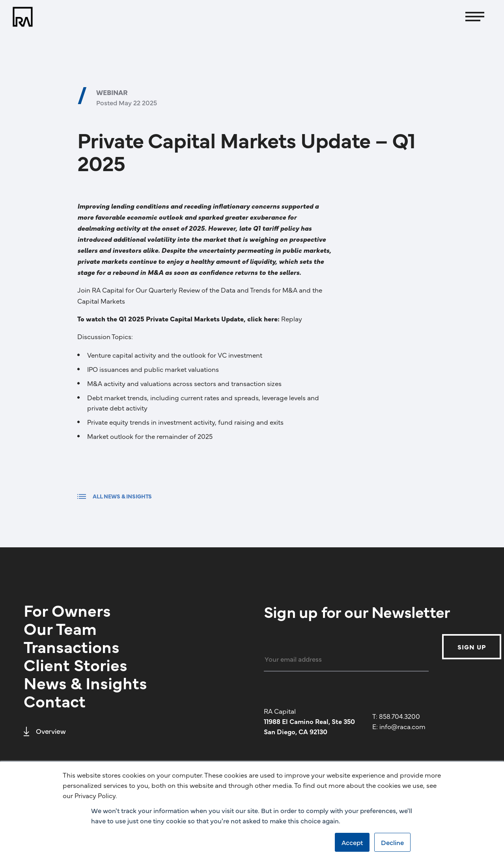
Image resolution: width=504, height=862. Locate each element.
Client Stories (76, 664)
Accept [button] (352, 842)
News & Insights (85, 682)
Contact (55, 700)
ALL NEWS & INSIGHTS (115, 496)
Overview (45, 731)
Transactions (72, 646)
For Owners (67, 610)
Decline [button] (392, 842)
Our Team (60, 628)
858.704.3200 (399, 716)
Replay (292, 319)
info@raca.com (402, 726)
